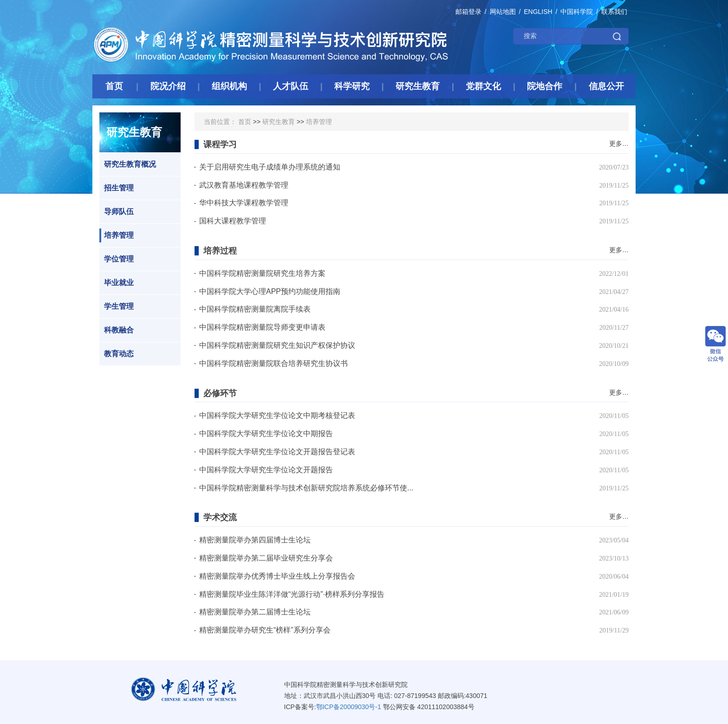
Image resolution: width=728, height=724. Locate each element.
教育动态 (117, 354)
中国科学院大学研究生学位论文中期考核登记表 (277, 415)
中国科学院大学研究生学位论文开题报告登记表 (277, 452)
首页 (245, 122)
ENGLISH (538, 12)
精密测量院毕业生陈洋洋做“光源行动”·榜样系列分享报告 (292, 594)
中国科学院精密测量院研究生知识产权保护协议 (277, 345)
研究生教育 (279, 122)
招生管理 (117, 188)
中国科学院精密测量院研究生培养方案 (262, 273)
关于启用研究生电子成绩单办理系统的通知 (270, 167)
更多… (619, 144)
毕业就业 (117, 283)
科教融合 (117, 330)
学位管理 (117, 259)
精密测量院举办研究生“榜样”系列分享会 (265, 630)
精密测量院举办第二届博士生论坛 (255, 612)
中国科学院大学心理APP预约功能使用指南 (270, 291)
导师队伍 (117, 212)
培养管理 (117, 235)
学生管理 (117, 307)
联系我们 (614, 12)
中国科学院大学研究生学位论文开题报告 (266, 470)
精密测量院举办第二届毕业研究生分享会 (266, 558)
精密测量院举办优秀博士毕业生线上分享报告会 (277, 576)
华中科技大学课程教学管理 (244, 203)
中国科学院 (577, 12)
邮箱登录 (468, 12)
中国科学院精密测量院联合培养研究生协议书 (273, 363)
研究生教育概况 (128, 164)
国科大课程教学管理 (233, 221)
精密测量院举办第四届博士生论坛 (255, 540)
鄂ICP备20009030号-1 (349, 707)
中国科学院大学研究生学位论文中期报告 (266, 434)
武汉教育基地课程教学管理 (244, 185)
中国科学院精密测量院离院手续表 (255, 309)
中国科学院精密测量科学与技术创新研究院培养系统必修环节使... (306, 488)
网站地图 (503, 12)
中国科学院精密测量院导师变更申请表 (262, 327)
